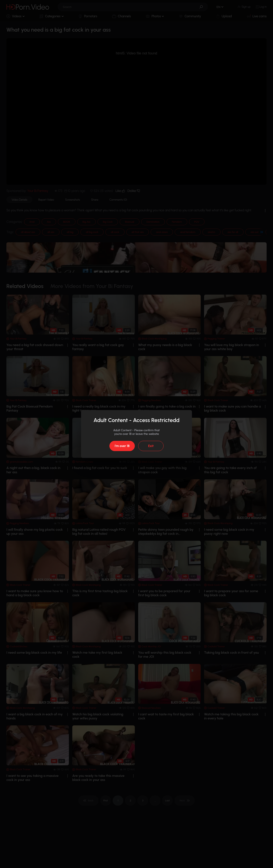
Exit (151, 446)
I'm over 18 (122, 446)
